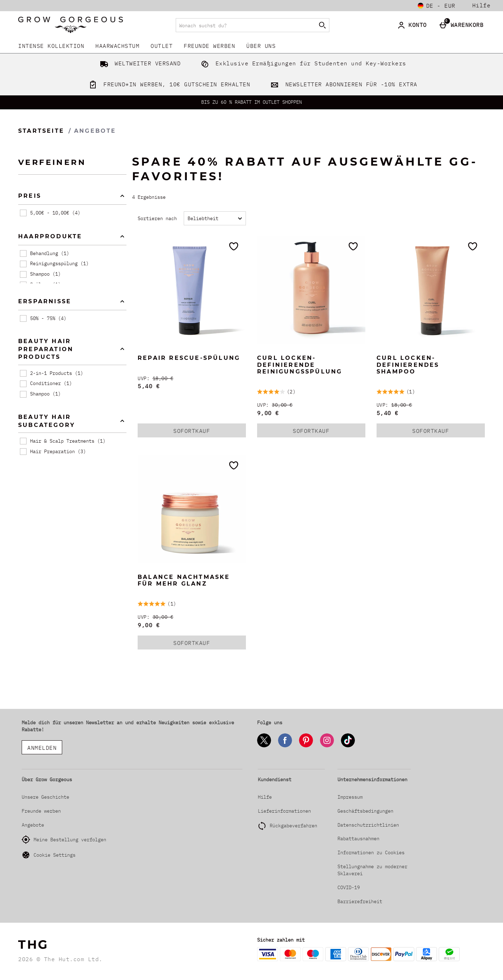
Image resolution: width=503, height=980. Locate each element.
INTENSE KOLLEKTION (51, 46)
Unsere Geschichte (45, 797)
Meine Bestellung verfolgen (64, 840)
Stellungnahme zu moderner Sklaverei (372, 870)
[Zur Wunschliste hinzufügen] (234, 246)
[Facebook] (285, 746)
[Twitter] (264, 746)
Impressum (350, 797)
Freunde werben (209, 46)
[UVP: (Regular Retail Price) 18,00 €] (192, 379)
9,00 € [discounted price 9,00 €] (268, 413)
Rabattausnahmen (358, 839)
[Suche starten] (322, 25)
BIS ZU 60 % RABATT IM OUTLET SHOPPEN (251, 102)
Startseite (41, 131)
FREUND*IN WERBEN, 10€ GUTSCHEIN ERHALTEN (168, 84)
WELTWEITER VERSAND (139, 63)
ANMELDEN (42, 748)
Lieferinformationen (284, 811)
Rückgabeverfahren (293, 826)
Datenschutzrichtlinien (368, 825)
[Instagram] (327, 746)
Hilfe (482, 5)
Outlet (162, 46)
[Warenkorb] (463, 25)
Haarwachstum (117, 46)
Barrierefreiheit (360, 901)
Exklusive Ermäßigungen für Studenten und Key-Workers (302, 63)
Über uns (261, 46)
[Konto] (413, 25)
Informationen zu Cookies (371, 852)
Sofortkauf (199, 432)
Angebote (33, 825)
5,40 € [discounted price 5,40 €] (149, 386)
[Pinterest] (306, 746)
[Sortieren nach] (215, 218)
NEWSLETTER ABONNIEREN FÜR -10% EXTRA (342, 84)
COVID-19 (349, 887)
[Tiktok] (348, 746)
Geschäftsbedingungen (365, 811)
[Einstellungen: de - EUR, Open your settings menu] (437, 6)
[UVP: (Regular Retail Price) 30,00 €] (311, 405)
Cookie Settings (49, 855)
